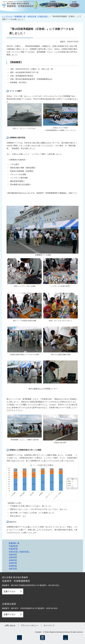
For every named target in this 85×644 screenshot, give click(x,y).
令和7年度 (13, 569)
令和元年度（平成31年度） (38, 16)
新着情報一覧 (20, 16)
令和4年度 (13, 560)
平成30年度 (13, 549)
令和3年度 (13, 557)
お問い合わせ (10, 625)
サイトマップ (49, 625)
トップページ (7, 16)
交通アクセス (10, 591)
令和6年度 (13, 566)
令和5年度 (13, 563)
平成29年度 (13, 546)
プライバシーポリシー (30, 625)
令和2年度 (13, 554)
